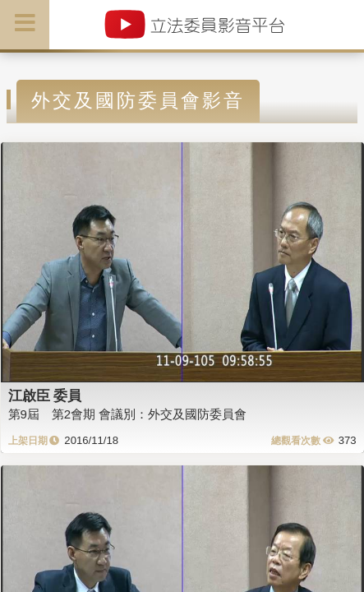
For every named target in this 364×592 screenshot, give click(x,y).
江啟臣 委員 (45, 395)
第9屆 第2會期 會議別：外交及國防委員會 (128, 414)
